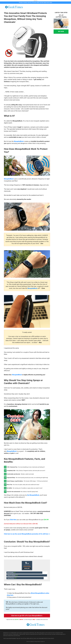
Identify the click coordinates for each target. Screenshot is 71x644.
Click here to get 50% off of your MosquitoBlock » (27, 616)
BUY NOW (61, 31)
